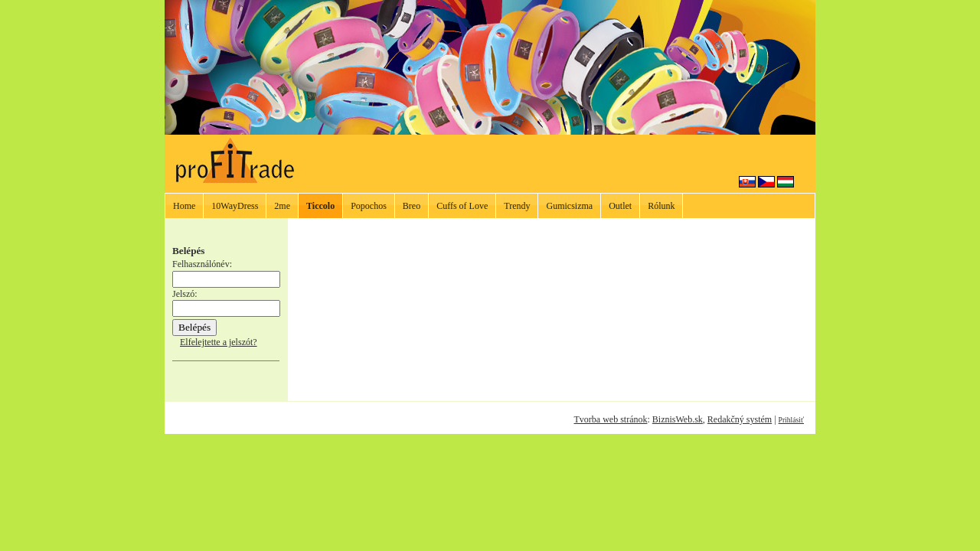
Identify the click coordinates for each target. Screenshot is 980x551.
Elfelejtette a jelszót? (219, 342)
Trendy (517, 206)
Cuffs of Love (462, 206)
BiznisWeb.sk (678, 419)
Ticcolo (320, 206)
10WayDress (235, 206)
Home (184, 206)
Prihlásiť (791, 420)
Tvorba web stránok (610, 419)
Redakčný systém (740, 419)
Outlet (620, 206)
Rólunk (661, 206)
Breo (412, 206)
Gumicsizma (569, 206)
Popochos (369, 206)
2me (282, 206)
